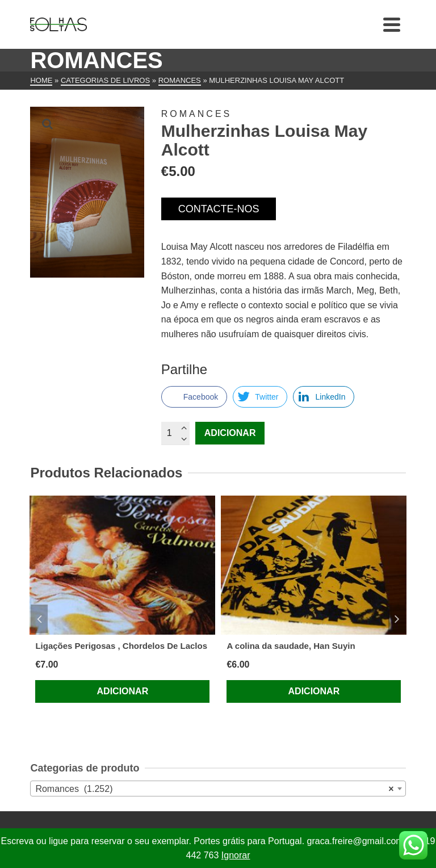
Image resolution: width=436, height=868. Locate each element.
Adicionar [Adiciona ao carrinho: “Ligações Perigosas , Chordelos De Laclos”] (123, 691)
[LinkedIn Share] (324, 397)
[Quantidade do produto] (175, 433)
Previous (39, 619)
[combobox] (218, 789)
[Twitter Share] (260, 397)
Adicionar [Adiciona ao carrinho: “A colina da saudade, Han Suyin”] (314, 691)
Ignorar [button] (236, 855)
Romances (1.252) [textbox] (214, 789)
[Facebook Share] (194, 397)
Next (397, 619)
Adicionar (230, 433)
